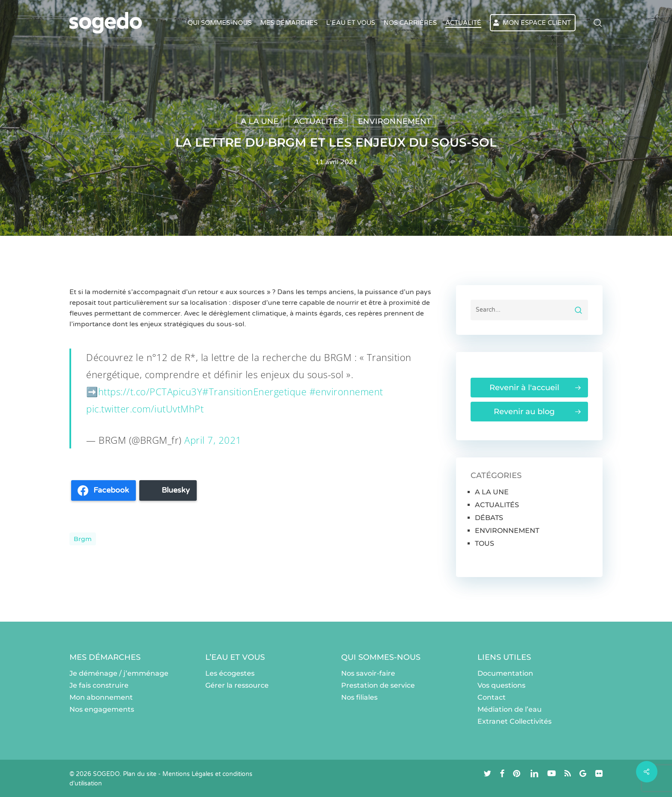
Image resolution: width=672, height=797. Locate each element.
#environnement (346, 391)
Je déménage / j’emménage (119, 673)
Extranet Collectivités (514, 721)
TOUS (484, 543)
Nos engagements (102, 709)
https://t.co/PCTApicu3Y (150, 391)
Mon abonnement (101, 697)
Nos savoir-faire (368, 673)
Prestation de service (378, 685)
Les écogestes (230, 673)
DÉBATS (489, 518)
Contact (492, 697)
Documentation (505, 673)
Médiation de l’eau (510, 709)
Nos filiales (359, 697)
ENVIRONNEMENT (394, 121)
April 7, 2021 (213, 440)
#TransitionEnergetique (254, 391)
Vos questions (501, 685)
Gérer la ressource (237, 685)
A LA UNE (260, 121)
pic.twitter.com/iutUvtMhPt (145, 409)
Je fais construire (99, 685)
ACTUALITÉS (318, 121)
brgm (83, 539)
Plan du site (140, 774)
